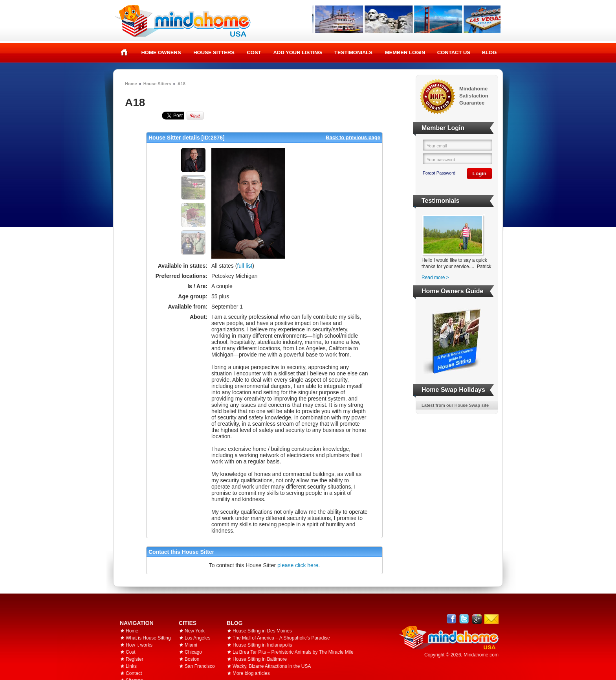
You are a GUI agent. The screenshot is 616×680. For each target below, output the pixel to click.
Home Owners (161, 52)
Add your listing (298, 52)
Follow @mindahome (464, 619)
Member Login (405, 52)
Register (135, 659)
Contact (134, 673)
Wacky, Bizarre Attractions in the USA (272, 666)
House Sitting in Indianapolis (262, 645)
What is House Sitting (148, 638)
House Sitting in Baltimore (260, 659)
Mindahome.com (481, 655)
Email (491, 619)
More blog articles (251, 673)
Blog (489, 52)
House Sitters (214, 52)
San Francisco (200, 666)
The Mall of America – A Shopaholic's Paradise (281, 638)
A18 (181, 84)
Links (131, 666)
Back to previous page (353, 137)
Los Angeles (197, 638)
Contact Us (454, 52)
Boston (192, 659)
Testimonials (353, 52)
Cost (254, 52)
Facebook (452, 619)
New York (195, 631)
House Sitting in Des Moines (262, 631)
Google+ (477, 619)
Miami (191, 645)
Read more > (435, 278)
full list (245, 266)
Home (124, 52)
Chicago (193, 652)
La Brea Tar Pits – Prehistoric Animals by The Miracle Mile (293, 652)
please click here (298, 565)
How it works (139, 645)
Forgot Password (439, 173)
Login (479, 174)
